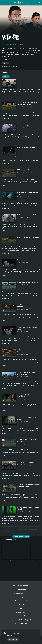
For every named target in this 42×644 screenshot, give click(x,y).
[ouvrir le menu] (3, 3)
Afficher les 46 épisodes (21, 536)
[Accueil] (21, 3)
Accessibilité (21, 605)
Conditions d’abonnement (21, 589)
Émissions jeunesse (18, 44)
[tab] (5, 72)
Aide (21, 597)
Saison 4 (6, 77)
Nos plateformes (21, 601)
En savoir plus (13, 640)
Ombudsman (21, 609)
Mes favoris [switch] (6, 67)
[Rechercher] (39, 3)
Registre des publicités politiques (21, 620)
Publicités (21, 616)
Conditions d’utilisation (21, 586)
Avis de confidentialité (21, 593)
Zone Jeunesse (7, 44)
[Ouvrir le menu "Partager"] (16, 67)
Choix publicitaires (21, 612)
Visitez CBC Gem (21, 624)
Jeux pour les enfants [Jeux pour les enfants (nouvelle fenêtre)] (9, 59)
